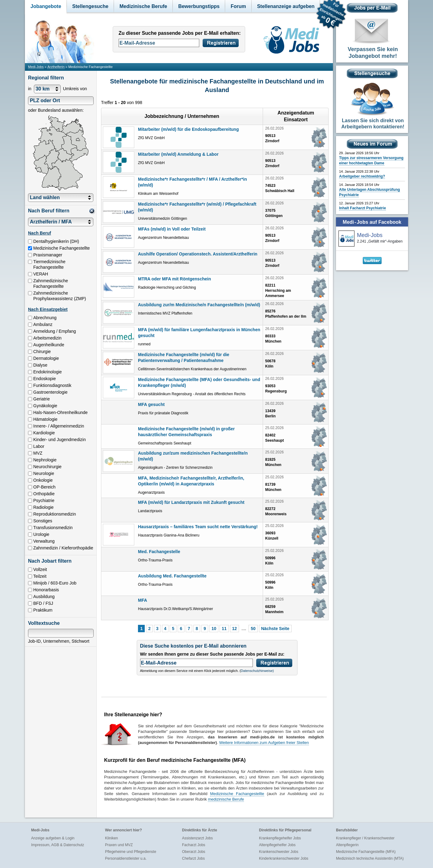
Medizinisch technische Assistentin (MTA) (370, 858)
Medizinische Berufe (143, 6)
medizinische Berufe (226, 799)
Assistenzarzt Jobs (197, 838)
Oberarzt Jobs (194, 852)
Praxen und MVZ (119, 845)
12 (235, 629)
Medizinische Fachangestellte (237, 794)
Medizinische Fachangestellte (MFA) (366, 852)
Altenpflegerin (347, 845)
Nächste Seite (275, 629)
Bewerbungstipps (199, 6)
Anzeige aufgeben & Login (53, 838)
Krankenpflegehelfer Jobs (280, 838)
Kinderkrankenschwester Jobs (284, 858)
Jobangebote (46, 6)
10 (214, 629)
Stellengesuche (90, 6)
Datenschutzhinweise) (257, 671)
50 (253, 629)
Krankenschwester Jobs (279, 852)
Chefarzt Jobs (193, 858)
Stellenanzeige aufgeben (286, 6)
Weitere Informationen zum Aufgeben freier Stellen (264, 743)
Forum (238, 6)
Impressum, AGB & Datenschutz (58, 845)
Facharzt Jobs (194, 845)
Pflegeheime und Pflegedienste (131, 852)
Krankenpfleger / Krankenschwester (365, 838)
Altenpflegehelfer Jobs (277, 845)
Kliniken (111, 838)
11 (224, 629)
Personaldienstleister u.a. (126, 858)
